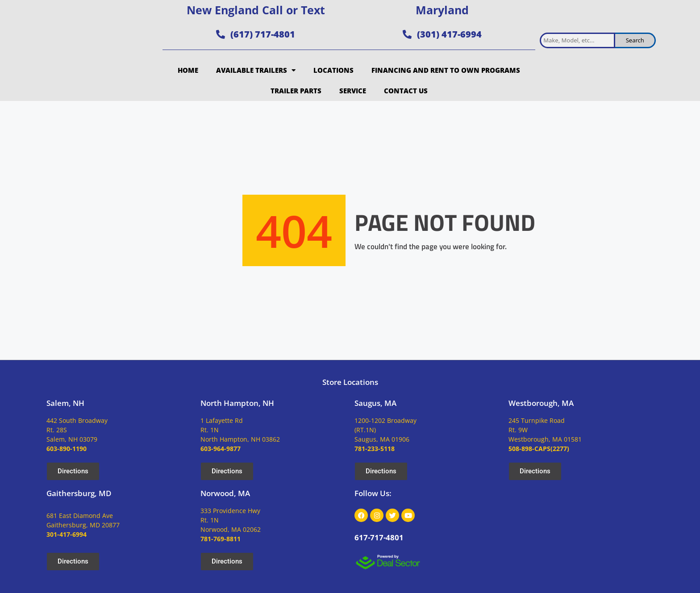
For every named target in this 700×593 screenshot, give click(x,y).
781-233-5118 (375, 449)
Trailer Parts (296, 91)
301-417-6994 (67, 534)
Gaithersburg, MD (79, 493)
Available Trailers (256, 70)
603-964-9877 (221, 449)
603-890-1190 (67, 449)
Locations (333, 70)
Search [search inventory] (635, 40)
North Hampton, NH (237, 403)
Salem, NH (65, 403)
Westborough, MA (541, 403)
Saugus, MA (375, 403)
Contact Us (406, 91)
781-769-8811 (221, 539)
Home (188, 70)
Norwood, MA (225, 493)
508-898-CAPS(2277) (539, 449)
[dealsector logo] (388, 562)
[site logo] (100, 51)
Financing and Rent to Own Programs (446, 70)
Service (353, 91)
